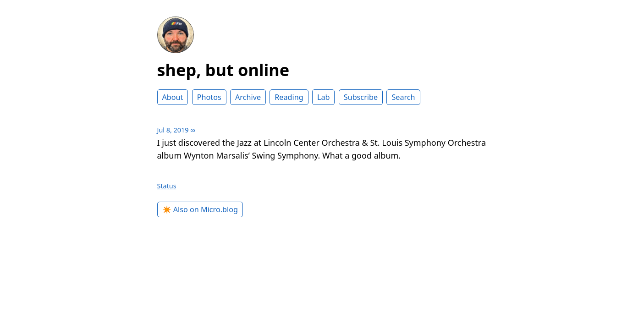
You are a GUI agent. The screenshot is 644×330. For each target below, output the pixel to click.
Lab (324, 97)
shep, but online (223, 70)
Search (403, 97)
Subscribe (361, 97)
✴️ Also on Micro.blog (200, 209)
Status (167, 186)
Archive (248, 97)
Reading (289, 97)
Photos (209, 97)
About (173, 97)
